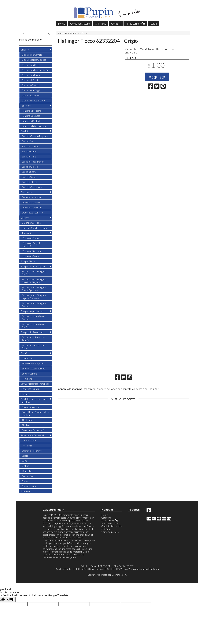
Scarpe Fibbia (28, 261)
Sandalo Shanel (29, 172)
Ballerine (25, 218)
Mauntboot (28, 358)
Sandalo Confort (30, 151)
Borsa (25, 481)
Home (62, 24)
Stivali (24, 353)
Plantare (26, 425)
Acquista (157, 77)
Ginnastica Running (30, 389)
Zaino (25, 461)
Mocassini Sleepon (31, 251)
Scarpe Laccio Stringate (33, 266)
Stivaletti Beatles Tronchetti (35, 384)
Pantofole (62, 33)
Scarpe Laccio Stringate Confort (34, 273)
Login (154, 24)
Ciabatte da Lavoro (32, 75)
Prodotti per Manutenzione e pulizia (36, 413)
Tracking (25, 394)
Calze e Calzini (29, 440)
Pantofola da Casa (78, 33)
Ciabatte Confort (31, 85)
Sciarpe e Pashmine (32, 451)
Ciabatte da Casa (31, 65)
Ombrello (27, 471)
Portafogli (27, 445)
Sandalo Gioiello (30, 167)
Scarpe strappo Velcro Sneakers (33, 318)
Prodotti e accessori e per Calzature (34, 400)
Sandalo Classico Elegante (35, 136)
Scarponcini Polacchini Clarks (33, 347)
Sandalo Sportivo (30, 146)
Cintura (26, 466)
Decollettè (26, 192)
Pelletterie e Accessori (32, 435)
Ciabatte (25, 50)
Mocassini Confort (31, 238)
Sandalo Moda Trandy (33, 162)
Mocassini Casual (30, 256)
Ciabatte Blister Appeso (34, 60)
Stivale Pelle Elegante (33, 363)
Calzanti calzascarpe (32, 407)
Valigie (25, 456)
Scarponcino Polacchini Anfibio (33, 339)
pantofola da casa (132, 389)
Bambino (25, 491)
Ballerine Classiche (31, 223)
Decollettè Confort (32, 202)
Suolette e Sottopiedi (33, 430)
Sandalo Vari (28, 141)
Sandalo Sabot (29, 177)
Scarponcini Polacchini (32, 332)
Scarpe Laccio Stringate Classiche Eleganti (34, 281)
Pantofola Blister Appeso (34, 126)
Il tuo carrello (136, 24)
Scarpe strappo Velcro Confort (33, 326)
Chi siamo (101, 24)
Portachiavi (28, 476)
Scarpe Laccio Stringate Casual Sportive (34, 289)
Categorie (106, 518)
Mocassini (26, 233)
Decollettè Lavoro (31, 197)
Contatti (116, 24)
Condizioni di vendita (112, 526)
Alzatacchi (27, 420)
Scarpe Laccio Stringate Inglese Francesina (34, 297)
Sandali (24, 131)
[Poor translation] (11, 600)
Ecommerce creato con (107, 575)
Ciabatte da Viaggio (32, 90)
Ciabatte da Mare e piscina (35, 70)
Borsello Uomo (29, 486)
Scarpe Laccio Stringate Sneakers (34, 305)
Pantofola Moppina (32, 111)
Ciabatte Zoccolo (31, 95)
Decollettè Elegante (32, 207)
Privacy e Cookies (110, 523)
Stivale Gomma (30, 374)
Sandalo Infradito (30, 182)
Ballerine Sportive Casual (34, 228)
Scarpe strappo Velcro (32, 311)
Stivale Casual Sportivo (33, 368)
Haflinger (153, 389)
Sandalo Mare (29, 156)
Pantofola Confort (31, 121)
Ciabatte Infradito (31, 80)
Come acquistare (80, 24)
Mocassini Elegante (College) (32, 244)
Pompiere (27, 379)
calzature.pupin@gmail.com (145, 569)
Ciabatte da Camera (32, 55)
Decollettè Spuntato (32, 213)
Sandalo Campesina (32, 187)
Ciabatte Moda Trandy (33, 100)
